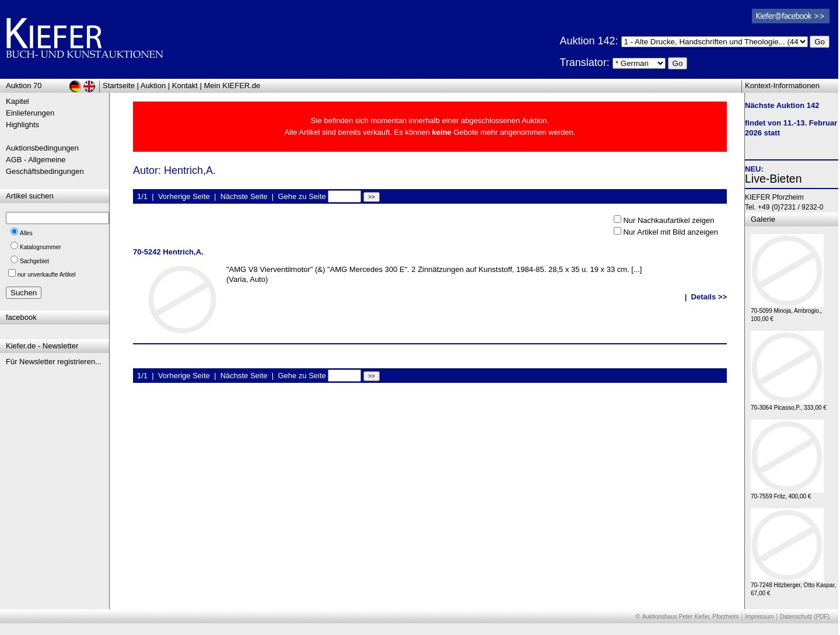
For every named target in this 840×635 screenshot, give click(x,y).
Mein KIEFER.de (232, 86)
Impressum (759, 617)
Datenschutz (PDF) (805, 617)
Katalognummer (41, 247)
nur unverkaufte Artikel (47, 275)
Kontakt (185, 86)
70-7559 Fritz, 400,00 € (787, 493)
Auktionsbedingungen (42, 148)
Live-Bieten (773, 179)
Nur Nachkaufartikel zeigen (668, 220)
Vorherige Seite (184, 196)
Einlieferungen (30, 113)
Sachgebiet (34, 261)
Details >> (709, 297)
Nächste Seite (244, 196)
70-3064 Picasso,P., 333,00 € (789, 405)
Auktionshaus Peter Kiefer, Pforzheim (691, 617)
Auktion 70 (24, 86)
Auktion (153, 86)
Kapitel (17, 101)
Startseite (119, 86)
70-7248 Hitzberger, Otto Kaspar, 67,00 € (793, 586)
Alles (26, 233)
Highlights (22, 125)
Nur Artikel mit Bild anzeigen (671, 232)
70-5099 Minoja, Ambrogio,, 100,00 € (787, 312)
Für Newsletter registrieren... (54, 362)
